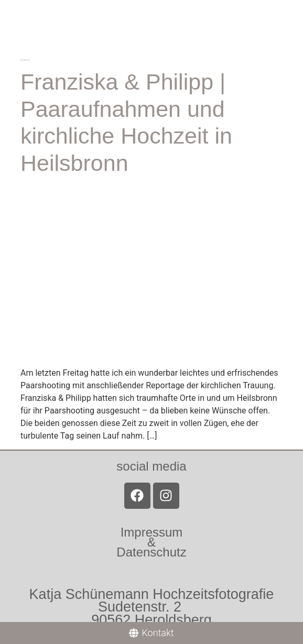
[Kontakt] (151, 633)
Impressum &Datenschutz (151, 542)
